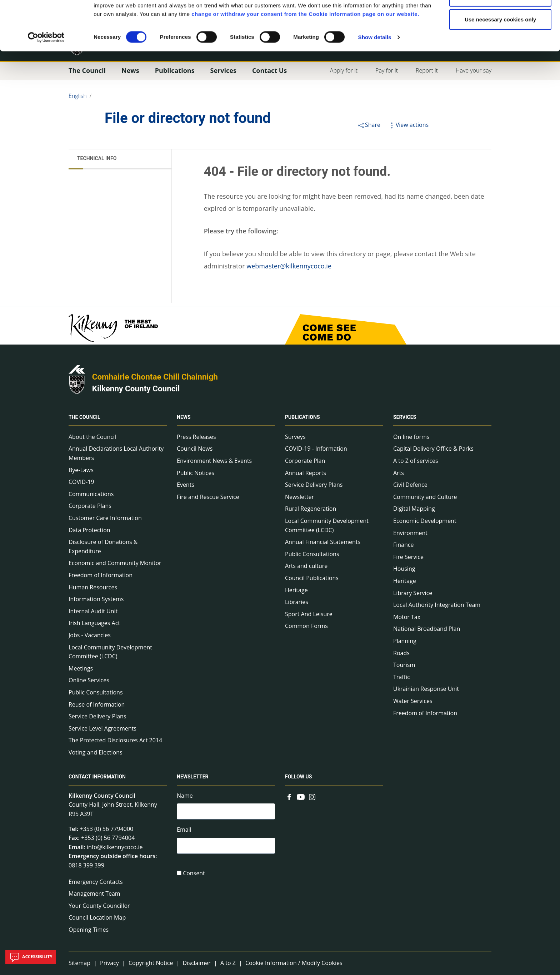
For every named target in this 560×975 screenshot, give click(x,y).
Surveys (295, 437)
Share (369, 125)
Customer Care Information (105, 518)
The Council (84, 417)
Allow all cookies (501, 19)
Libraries (297, 602)
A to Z (228, 963)
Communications (91, 494)
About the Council (92, 437)
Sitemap (79, 963)
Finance (403, 545)
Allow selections (500, 42)
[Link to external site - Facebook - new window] (289, 796)
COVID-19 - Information (316, 449)
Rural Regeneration (311, 509)
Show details (375, 83)
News (184, 417)
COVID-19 (81, 482)
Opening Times (89, 930)
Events (186, 485)
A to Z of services (416, 461)
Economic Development (425, 521)
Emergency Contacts (96, 882)
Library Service (413, 593)
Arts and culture (306, 566)
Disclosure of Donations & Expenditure (103, 546)
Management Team (94, 894)
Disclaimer (197, 963)
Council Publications (312, 578)
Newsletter (299, 497)
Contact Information (97, 777)
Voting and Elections (96, 752)
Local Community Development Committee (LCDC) (110, 652)
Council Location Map (97, 917)
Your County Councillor (99, 906)
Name (185, 796)
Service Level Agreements (102, 728)
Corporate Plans (90, 506)
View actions (408, 125)
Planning (405, 641)
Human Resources (93, 587)
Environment (410, 533)
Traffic (402, 677)
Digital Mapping (414, 509)
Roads (401, 653)
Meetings (81, 668)
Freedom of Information (101, 575)
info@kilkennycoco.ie (115, 847)
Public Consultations (96, 692)
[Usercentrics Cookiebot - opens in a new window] (46, 84)
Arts (399, 473)
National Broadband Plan (427, 629)
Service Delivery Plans (97, 716)
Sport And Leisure (309, 614)
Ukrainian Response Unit (426, 689)
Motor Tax (407, 617)
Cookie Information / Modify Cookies (294, 963)
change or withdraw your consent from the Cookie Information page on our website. (305, 60)
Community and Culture (425, 497)
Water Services (413, 701)
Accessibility (31, 957)
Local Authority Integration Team (437, 605)
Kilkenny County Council (136, 388)
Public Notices (196, 473)
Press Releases (196, 437)
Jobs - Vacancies (90, 635)
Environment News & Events (214, 461)
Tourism (404, 665)
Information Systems (96, 599)
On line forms (411, 437)
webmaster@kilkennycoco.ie (289, 266)
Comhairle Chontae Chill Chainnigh (155, 377)
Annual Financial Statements (323, 542)
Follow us (298, 777)
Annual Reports (306, 473)
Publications (302, 417)
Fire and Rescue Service (208, 497)
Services (405, 417)
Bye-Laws (81, 470)
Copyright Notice (151, 963)
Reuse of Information (97, 704)
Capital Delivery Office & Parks (433, 449)
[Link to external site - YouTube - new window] (301, 796)
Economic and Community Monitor (115, 563)
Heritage (296, 590)
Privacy (109, 963)
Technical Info (97, 158)
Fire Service (408, 557)
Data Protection (89, 530)
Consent (194, 873)
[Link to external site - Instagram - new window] (312, 796)
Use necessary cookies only (500, 66)
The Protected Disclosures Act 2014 (115, 740)
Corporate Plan (305, 461)
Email (184, 830)
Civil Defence (410, 485)
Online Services (89, 680)
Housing (404, 569)
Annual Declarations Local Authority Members (116, 453)
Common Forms (306, 626)
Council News (195, 449)
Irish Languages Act (94, 623)
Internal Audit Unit (93, 611)
